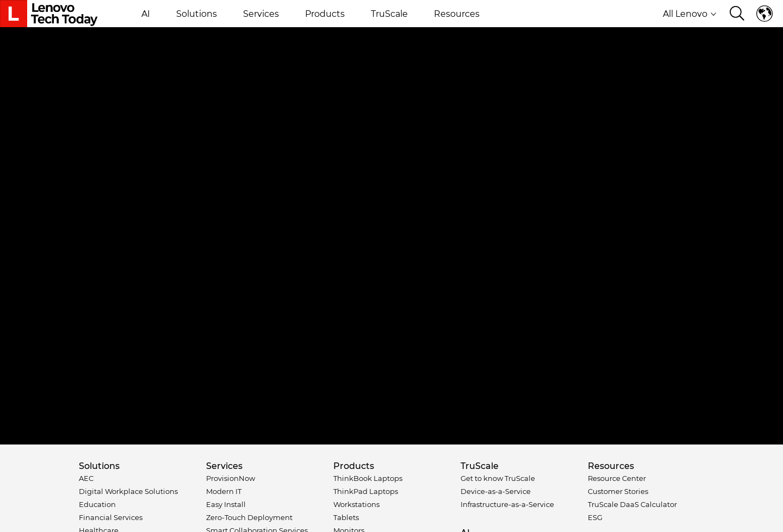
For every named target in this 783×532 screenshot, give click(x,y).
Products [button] (325, 14)
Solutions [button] (197, 14)
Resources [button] (457, 14)
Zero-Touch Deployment (249, 517)
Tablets (346, 517)
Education (97, 504)
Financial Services (111, 517)
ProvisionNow (231, 478)
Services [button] (261, 14)
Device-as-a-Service (496, 491)
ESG (595, 517)
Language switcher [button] (765, 14)
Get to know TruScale (498, 478)
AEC (86, 478)
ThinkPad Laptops (366, 491)
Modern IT (224, 491)
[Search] (737, 14)
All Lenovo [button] (689, 14)
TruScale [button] (389, 14)
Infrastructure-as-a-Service (507, 504)
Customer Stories (618, 491)
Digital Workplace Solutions (128, 491)
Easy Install (226, 504)
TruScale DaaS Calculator (632, 504)
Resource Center (617, 478)
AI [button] (146, 14)
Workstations (356, 504)
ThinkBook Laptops (368, 478)
